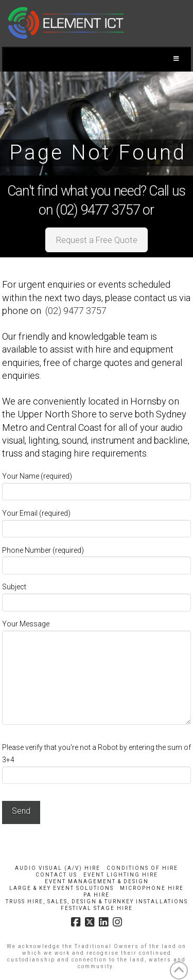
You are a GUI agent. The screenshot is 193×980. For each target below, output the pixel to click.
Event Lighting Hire (121, 875)
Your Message (97, 630)
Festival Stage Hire (97, 908)
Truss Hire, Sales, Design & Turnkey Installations (97, 902)
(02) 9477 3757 (76, 311)
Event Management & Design (97, 881)
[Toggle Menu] (97, 59)
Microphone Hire (152, 888)
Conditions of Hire (142, 868)
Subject (97, 595)
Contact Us (56, 875)
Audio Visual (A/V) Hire (58, 868)
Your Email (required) (97, 522)
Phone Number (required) (97, 559)
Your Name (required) (97, 485)
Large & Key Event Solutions (62, 888)
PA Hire (97, 895)
